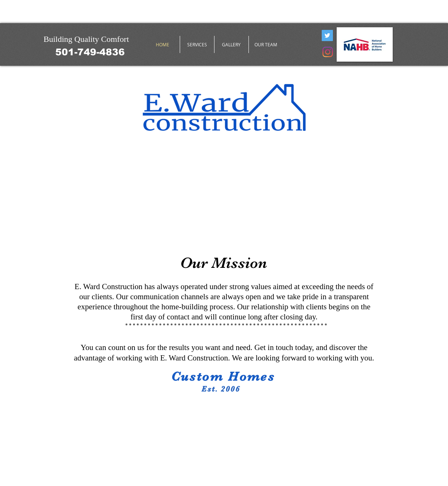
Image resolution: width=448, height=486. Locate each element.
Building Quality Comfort (86, 39)
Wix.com (150, 469)
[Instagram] (328, 52)
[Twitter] (327, 35)
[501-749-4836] (90, 52)
